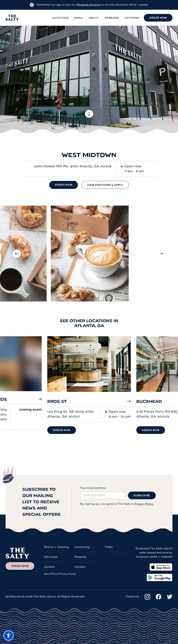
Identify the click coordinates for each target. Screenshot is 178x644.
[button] (9, 635)
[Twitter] (170, 597)
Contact (80, 567)
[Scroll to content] (89, 114)
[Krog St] (89, 368)
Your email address (93, 488)
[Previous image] (17, 254)
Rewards (112, 18)
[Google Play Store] (159, 577)
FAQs (109, 547)
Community (82, 547)
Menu (79, 18)
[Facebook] (159, 597)
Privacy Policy (144, 504)
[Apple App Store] (161, 567)
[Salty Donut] (12, 18)
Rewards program (89, 5)
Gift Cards (51, 557)
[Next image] (161, 254)
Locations (60, 18)
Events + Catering (56, 547)
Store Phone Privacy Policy (60, 574)
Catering (132, 18)
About (94, 18)
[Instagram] (147, 597)
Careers (49, 567)
